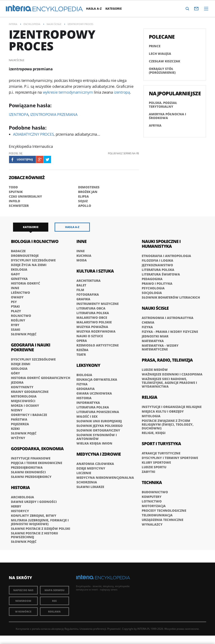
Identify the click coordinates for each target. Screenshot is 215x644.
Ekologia (19, 269)
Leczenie (84, 473)
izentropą (122, 92)
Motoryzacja (154, 506)
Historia (20, 487)
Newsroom (23, 601)
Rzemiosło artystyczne (98, 345)
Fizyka (82, 384)
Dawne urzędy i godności (34, 502)
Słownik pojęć (24, 334)
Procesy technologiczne (164, 510)
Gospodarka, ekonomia (37, 449)
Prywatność (114, 629)
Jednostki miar (155, 336)
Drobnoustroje (25, 256)
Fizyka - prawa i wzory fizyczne (170, 332)
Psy (14, 302)
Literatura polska (93, 313)
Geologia (19, 369)
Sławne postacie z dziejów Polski (41, 529)
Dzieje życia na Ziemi (29, 265)
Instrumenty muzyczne (98, 304)
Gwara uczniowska (94, 393)
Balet (81, 285)
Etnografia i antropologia (166, 256)
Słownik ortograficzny (98, 430)
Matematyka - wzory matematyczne (160, 347)
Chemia (148, 322)
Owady (17, 297)
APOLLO (85, 206)
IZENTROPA (19, 114)
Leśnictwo (20, 292)
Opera (82, 341)
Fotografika (88, 294)
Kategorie (114, 9)
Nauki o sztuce (90, 336)
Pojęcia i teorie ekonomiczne (37, 463)
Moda (82, 260)
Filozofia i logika (157, 260)
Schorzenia (87, 482)
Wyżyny (18, 438)
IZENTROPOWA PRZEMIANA (54, 114)
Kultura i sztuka (95, 271)
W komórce (23, 612)
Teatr (81, 354)
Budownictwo (155, 492)
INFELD (14, 201)
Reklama (54, 612)
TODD (13, 187)
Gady (15, 274)
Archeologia (22, 497)
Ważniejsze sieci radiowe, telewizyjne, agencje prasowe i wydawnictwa (169, 383)
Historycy (20, 511)
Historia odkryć (26, 283)
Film (80, 290)
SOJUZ (83, 201)
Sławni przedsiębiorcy (31, 477)
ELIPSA (83, 196)
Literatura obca (91, 308)
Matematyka (153, 341)
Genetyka (19, 279)
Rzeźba (82, 350)
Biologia (84, 375)
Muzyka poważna (92, 327)
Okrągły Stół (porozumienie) (162, 71)
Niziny (17, 410)
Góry (15, 373)
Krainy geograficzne (30, 392)
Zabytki (148, 472)
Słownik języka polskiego (100, 426)
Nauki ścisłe (155, 308)
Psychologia (153, 288)
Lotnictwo (152, 501)
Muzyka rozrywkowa (96, 331)
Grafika (83, 299)
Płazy (16, 311)
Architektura (88, 281)
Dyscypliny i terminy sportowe (170, 458)
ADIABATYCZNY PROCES (33, 134)
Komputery (152, 497)
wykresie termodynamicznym (68, 92)
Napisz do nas (23, 590)
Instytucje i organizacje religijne (172, 407)
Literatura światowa (161, 274)
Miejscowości (23, 401)
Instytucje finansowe (31, 458)
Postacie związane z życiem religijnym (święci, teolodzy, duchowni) (168, 424)
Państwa (19, 419)
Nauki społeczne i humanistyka (161, 244)
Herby (16, 506)
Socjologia (152, 293)
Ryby (15, 325)
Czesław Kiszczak (165, 61)
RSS (54, 601)
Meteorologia (24, 396)
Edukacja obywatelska (97, 379)
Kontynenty (22, 387)
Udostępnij (25, 159)
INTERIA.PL (144, 629)
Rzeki (15, 429)
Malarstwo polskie (94, 322)
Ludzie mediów (155, 370)
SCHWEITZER (19, 206)
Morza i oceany (25, 405)
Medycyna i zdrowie (99, 454)
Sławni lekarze (90, 487)
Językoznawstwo (157, 265)
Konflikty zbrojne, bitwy (34, 515)
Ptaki (15, 306)
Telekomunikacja (157, 515)
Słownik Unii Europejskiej (99, 421)
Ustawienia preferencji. (93, 629)
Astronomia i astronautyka (168, 318)
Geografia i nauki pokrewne (31, 347)
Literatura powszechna (98, 412)
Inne (15, 288)
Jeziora (17, 382)
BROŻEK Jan (88, 192)
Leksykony (88, 365)
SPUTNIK (16, 192)
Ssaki (16, 329)
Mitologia (151, 416)
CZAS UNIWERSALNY (25, 196)
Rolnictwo (21, 316)
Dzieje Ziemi (21, 364)
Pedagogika (152, 279)
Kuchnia (84, 256)
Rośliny (18, 320)
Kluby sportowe (156, 462)
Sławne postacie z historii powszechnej (34, 535)
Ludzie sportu (154, 467)
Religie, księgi (154, 433)
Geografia (86, 389)
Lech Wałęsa (160, 54)
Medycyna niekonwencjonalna (105, 477)
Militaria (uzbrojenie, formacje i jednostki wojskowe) (40, 522)
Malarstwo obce (92, 317)
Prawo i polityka (157, 283)
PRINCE (155, 46)
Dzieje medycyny (91, 468)
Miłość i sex (87, 416)
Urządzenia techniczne (163, 520)
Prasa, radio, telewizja (167, 360)
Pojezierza (20, 424)
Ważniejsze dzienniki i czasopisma (172, 374)
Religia (149, 397)
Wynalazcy (152, 524)
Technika (152, 482)
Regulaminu (71, 629)
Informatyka (88, 403)
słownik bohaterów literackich (171, 297)
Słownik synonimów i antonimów (97, 437)
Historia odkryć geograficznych (41, 378)
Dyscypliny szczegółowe (33, 260)
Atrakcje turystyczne (161, 453)
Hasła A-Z (94, 9)
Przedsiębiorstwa (27, 467)
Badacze (18, 251)
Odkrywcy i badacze (29, 415)
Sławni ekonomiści (28, 472)
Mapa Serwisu (54, 590)
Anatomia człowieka (95, 464)
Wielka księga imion (94, 443)
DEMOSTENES (89, 187)
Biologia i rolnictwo (35, 241)
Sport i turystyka (161, 444)
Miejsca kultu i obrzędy (163, 411)
